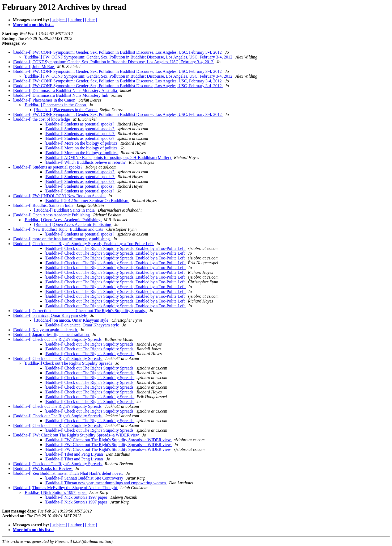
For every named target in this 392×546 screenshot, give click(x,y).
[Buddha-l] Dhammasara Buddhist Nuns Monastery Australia (65, 91)
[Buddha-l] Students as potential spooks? (80, 124)
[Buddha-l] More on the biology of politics (82, 143)
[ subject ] (59, 20)
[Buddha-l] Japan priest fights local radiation (51, 335)
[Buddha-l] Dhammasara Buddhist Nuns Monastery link (61, 95)
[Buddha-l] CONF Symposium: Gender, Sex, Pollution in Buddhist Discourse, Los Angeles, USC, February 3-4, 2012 (114, 62)
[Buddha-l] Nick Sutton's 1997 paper (55, 492)
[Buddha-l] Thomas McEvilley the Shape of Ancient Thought (65, 488)
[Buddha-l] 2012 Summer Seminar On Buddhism (87, 201)
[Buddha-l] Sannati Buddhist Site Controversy (84, 478)
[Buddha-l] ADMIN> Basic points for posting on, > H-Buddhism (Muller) (108, 157)
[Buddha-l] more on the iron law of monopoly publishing (62, 239)
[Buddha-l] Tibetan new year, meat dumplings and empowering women (106, 483)
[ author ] (76, 20)
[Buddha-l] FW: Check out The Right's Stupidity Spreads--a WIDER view (76, 435)
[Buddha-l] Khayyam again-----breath (45, 330)
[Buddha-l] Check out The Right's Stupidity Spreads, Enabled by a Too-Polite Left (83, 244)
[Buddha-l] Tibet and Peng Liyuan (74, 454)
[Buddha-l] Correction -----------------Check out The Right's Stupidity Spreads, (80, 311)
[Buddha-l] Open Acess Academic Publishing (52, 215)
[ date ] (91, 20)
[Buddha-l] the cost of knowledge (42, 119)
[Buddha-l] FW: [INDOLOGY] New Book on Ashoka (59, 196)
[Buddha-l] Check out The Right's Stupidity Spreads (58, 339)
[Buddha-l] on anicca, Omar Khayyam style (50, 315)
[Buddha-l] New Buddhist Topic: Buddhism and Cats (58, 229)
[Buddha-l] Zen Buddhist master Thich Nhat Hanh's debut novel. (68, 473)
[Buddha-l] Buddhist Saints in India (44, 205)
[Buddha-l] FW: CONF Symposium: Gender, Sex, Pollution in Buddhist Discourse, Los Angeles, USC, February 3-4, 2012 (118, 52)
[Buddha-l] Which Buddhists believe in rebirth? (86, 162)
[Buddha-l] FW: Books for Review (43, 469)
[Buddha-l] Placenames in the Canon (45, 100)
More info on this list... (33, 25)
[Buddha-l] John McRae (34, 67)
